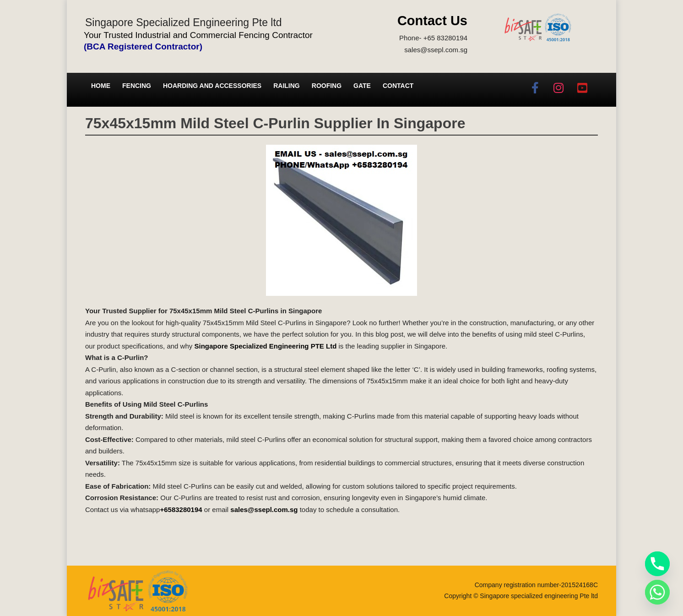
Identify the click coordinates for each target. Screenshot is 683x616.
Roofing (327, 86)
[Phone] (657, 564)
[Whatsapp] (657, 592)
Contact (398, 86)
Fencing (137, 86)
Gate (362, 86)
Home (101, 86)
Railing (287, 86)
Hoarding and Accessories (212, 86)
